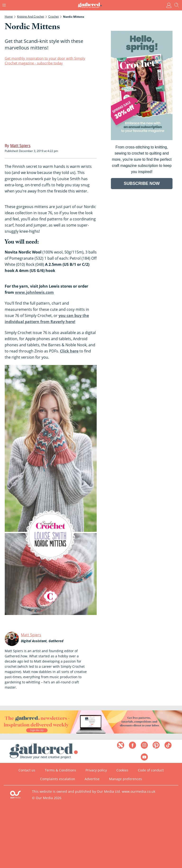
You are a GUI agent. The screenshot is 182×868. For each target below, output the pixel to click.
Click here (69, 351)
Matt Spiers (31, 635)
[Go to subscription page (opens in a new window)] (142, 139)
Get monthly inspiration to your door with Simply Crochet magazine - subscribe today (45, 61)
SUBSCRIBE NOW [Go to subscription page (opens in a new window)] (142, 183)
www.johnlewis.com (34, 292)
